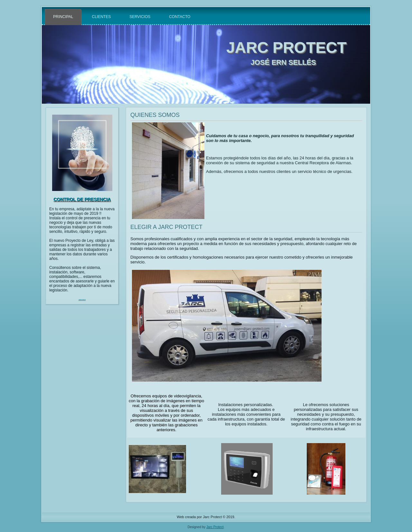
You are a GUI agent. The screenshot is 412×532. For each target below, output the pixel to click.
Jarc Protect (215, 527)
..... (82, 298)
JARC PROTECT (286, 47)
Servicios (140, 17)
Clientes (101, 17)
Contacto (180, 17)
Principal (63, 17)
